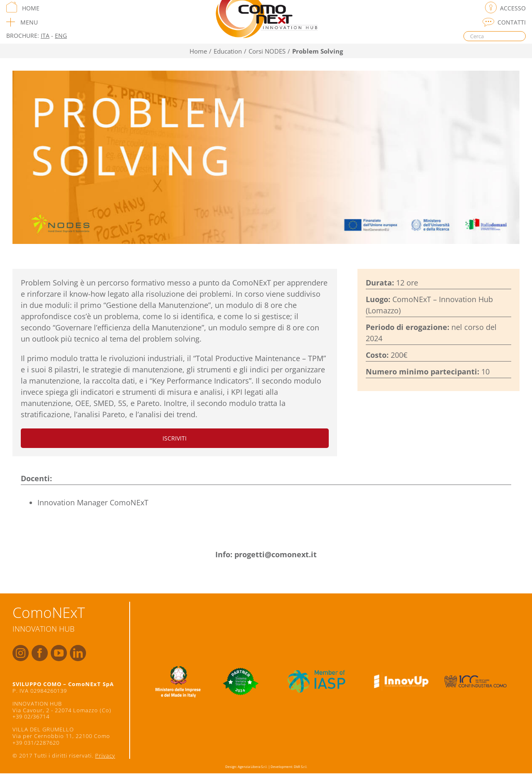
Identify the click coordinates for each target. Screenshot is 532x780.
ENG (61, 36)
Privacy (105, 755)
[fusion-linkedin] (78, 653)
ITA (45, 36)
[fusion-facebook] (40, 653)
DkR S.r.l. (300, 766)
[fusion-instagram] (21, 653)
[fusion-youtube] (59, 653)
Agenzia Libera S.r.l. (252, 766)
